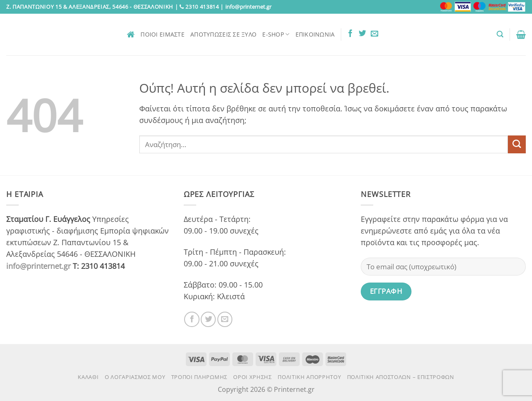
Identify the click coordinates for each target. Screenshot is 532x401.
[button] (500, 34)
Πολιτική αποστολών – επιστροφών (401, 377)
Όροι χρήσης (252, 377)
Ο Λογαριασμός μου (135, 377)
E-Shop (276, 34)
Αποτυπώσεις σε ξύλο (223, 34)
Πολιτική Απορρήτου (309, 377)
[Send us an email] (374, 34)
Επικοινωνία (315, 34)
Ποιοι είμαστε (163, 34)
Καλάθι (88, 377)
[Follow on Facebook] (350, 34)
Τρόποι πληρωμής (199, 377)
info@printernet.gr (38, 266)
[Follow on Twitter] (362, 34)
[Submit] (517, 144)
